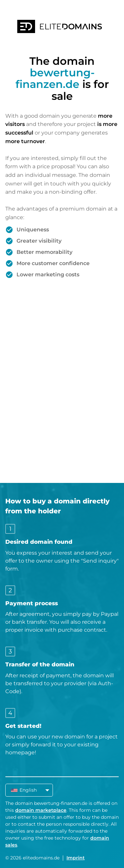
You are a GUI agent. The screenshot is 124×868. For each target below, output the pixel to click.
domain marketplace (41, 810)
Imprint (76, 858)
